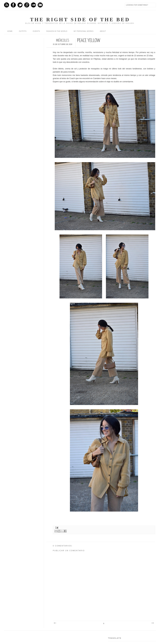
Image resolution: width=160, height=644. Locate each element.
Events (36, 31)
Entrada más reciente (55, 623)
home (10, 31)
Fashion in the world (57, 31)
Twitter (20, 5)
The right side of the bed (80, 19)
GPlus (27, 5)
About (103, 31)
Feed (7, 5)
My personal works (83, 31)
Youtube (33, 5)
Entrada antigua (152, 623)
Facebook (13, 5)
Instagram (40, 5)
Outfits (23, 31)
